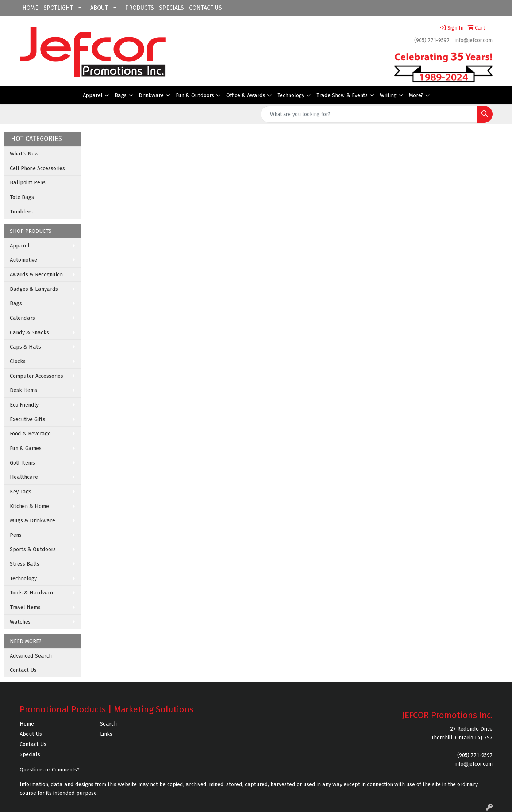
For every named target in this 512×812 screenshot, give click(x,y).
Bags (121, 95)
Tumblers (21, 212)
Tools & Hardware (32, 593)
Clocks (18, 361)
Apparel (93, 95)
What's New (24, 154)
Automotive (24, 260)
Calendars (22, 318)
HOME (30, 8)
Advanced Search (31, 656)
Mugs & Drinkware (32, 520)
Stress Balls (25, 564)
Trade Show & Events (342, 95)
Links (106, 734)
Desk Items (24, 390)
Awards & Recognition (36, 274)
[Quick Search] (369, 114)
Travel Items (25, 607)
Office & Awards (246, 95)
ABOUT (99, 8)
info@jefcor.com (474, 40)
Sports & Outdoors (33, 549)
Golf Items (22, 463)
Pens (16, 535)
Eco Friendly (24, 405)
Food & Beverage (30, 434)
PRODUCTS (140, 8)
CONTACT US (205, 8)
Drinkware (151, 95)
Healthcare (24, 477)
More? (416, 95)
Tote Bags (22, 197)
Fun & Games (26, 448)
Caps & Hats (25, 347)
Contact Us (23, 670)
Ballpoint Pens (28, 182)
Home (27, 724)
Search (108, 724)
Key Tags (21, 492)
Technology (291, 95)
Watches (20, 622)
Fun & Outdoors (195, 95)
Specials (30, 754)
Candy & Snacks (29, 332)
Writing (388, 95)
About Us (31, 734)
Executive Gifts (28, 419)
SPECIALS (172, 8)
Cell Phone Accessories (37, 168)
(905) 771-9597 (432, 40)
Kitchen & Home (29, 506)
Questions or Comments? (50, 770)
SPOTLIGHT (58, 8)
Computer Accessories (36, 376)
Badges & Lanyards (34, 289)
